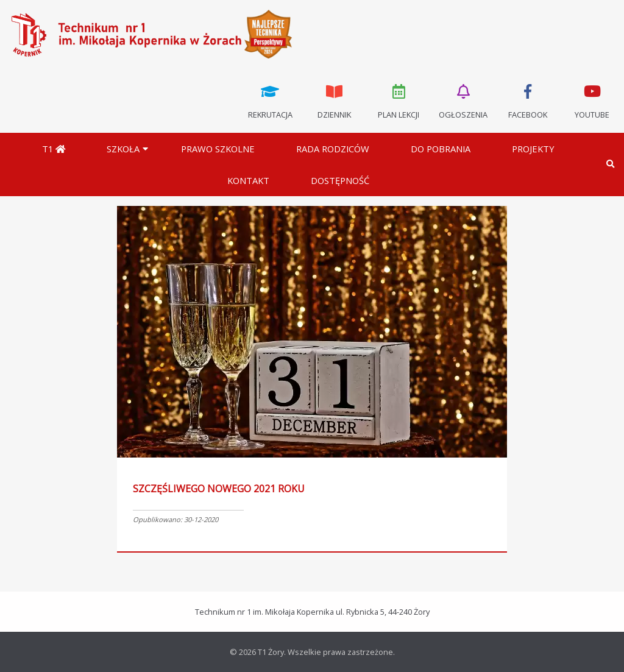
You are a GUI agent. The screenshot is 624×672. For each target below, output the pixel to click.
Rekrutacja (270, 101)
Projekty (533, 149)
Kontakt (248, 180)
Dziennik (335, 101)
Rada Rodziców (333, 149)
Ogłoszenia (463, 101)
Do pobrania (441, 149)
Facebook (528, 101)
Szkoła (123, 149)
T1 (54, 149)
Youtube (592, 101)
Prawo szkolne (218, 149)
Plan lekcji (399, 101)
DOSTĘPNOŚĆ (340, 180)
